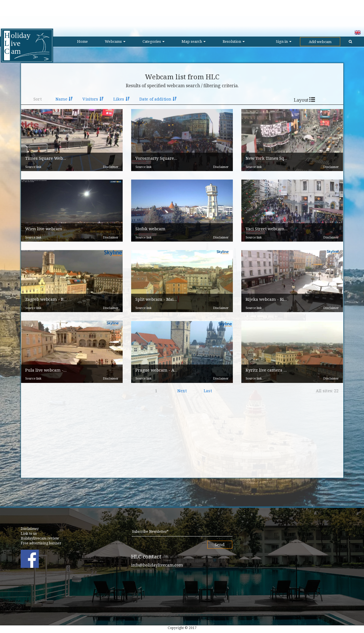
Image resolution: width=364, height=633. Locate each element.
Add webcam (320, 42)
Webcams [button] (115, 41)
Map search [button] (194, 41)
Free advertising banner (41, 543)
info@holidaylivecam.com (157, 565)
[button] (72, 140)
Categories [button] (154, 41)
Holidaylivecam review (40, 538)
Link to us (29, 533)
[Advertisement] (182, 13)
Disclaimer (111, 167)
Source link (33, 167)
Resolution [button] (234, 41)
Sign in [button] (284, 41)
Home (82, 41)
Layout (301, 100)
